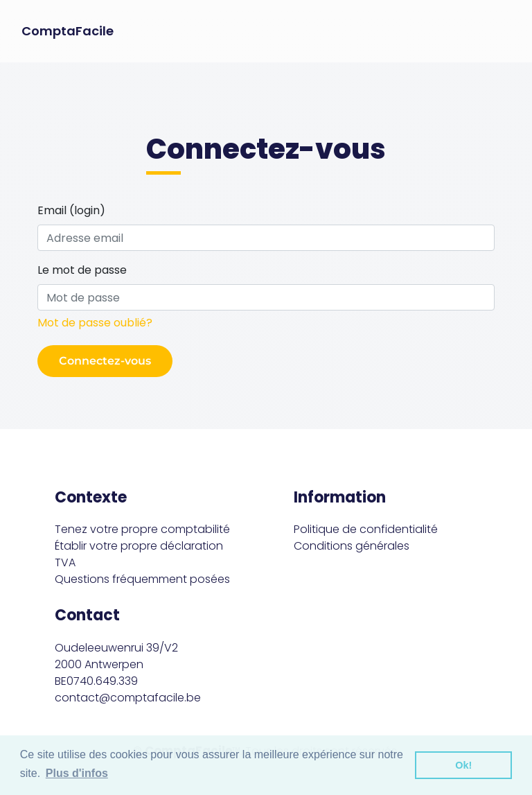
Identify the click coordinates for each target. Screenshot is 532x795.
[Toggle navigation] (502, 31)
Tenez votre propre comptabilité (142, 529)
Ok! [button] (463, 765)
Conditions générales (352, 546)
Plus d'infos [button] (77, 773)
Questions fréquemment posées (142, 579)
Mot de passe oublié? (95, 323)
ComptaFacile (68, 31)
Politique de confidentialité (366, 529)
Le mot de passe (82, 270)
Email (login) (71, 210)
